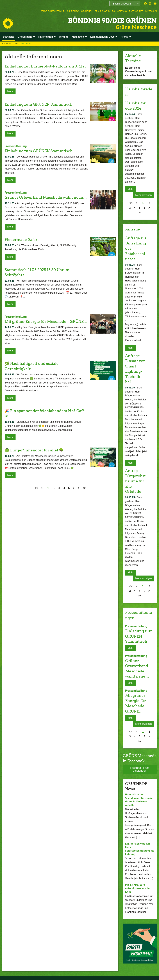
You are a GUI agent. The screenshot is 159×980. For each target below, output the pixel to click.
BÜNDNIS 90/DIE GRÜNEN (111, 21)
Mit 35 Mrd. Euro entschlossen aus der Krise (138, 888)
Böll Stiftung (119, 11)
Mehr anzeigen (143, 195)
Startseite (26, 44)
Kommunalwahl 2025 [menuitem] (102, 37)
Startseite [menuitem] (8, 37)
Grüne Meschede (11, 44)
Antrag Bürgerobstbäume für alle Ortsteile (135, 481)
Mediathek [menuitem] (78, 37)
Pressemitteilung (16, 146)
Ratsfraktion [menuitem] (46, 37)
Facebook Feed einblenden (140, 769)
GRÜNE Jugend (102, 11)
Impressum (151, 11)
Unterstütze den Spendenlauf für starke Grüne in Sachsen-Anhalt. (139, 799)
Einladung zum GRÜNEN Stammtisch (39, 104)
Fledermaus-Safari (22, 239)
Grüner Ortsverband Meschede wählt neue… (46, 197)
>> (84, 488)
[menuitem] (53, 11)
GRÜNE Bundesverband (53, 11)
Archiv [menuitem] (125, 37)
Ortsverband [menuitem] (25, 37)
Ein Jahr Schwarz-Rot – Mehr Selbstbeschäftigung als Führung (140, 848)
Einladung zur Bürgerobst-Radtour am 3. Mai (45, 66)
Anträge (133, 229)
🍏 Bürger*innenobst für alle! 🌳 (34, 450)
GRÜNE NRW (73, 11)
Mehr (10, 91)
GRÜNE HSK (87, 11)
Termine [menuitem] (64, 37)
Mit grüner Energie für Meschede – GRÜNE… (46, 321)
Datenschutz (136, 11)
